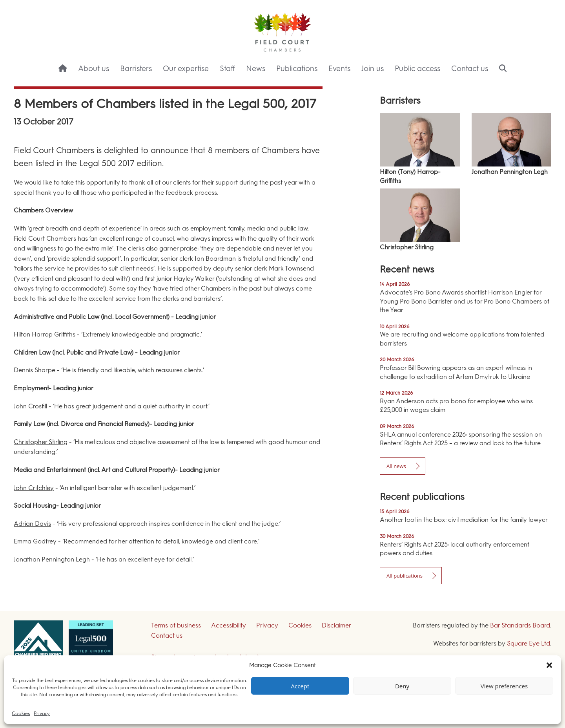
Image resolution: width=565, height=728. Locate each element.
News (256, 69)
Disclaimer (336, 625)
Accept (300, 686)
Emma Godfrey (35, 541)
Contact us (470, 69)
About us (94, 69)
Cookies (21, 713)
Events (339, 69)
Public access (417, 69)
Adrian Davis (32, 524)
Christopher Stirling (41, 442)
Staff (227, 69)
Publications (297, 69)
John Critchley (34, 488)
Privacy (42, 713)
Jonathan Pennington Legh (53, 559)
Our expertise (186, 69)
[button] (549, 665)
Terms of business (176, 625)
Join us (373, 69)
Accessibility (229, 625)
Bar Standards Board (520, 625)
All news (396, 466)
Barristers (136, 69)
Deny (402, 686)
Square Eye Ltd (529, 643)
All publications (405, 576)
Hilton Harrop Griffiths (45, 334)
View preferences (504, 686)
